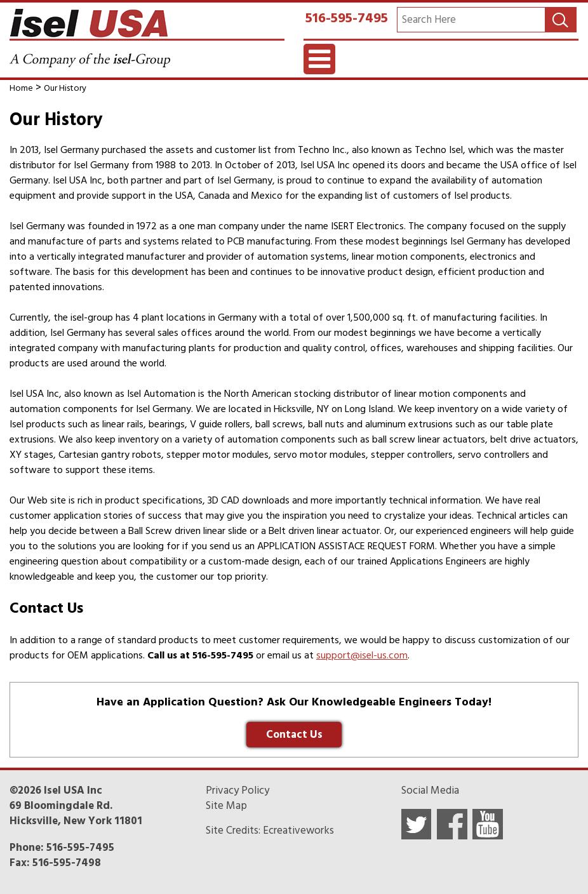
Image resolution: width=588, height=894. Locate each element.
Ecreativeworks (298, 831)
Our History (65, 88)
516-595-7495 (347, 18)
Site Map (226, 806)
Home (21, 88)
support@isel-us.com (362, 655)
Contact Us (294, 735)
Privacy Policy (237, 791)
